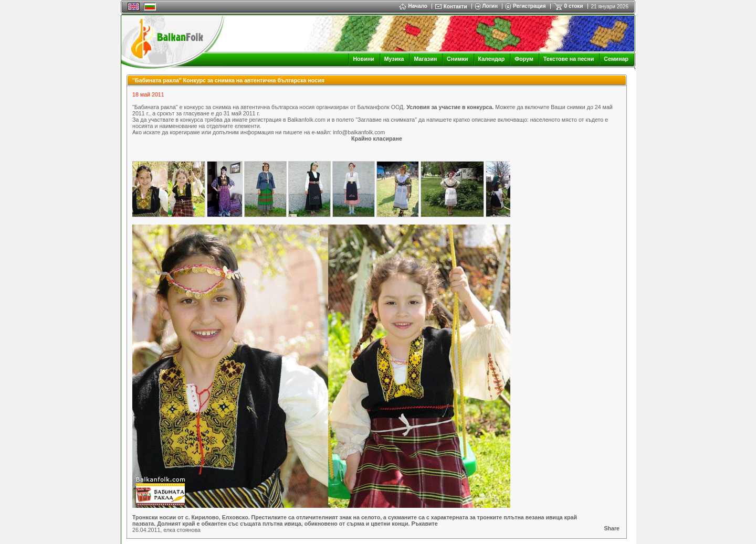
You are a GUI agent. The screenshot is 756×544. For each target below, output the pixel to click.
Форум (524, 59)
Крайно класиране (377, 138)
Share (612, 528)
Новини (363, 59)
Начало (413, 6)
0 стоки (574, 6)
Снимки (457, 59)
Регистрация (529, 6)
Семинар (616, 59)
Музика (394, 59)
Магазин (425, 59)
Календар (492, 59)
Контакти (455, 7)
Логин (490, 6)
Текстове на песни (569, 59)
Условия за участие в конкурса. (450, 107)
